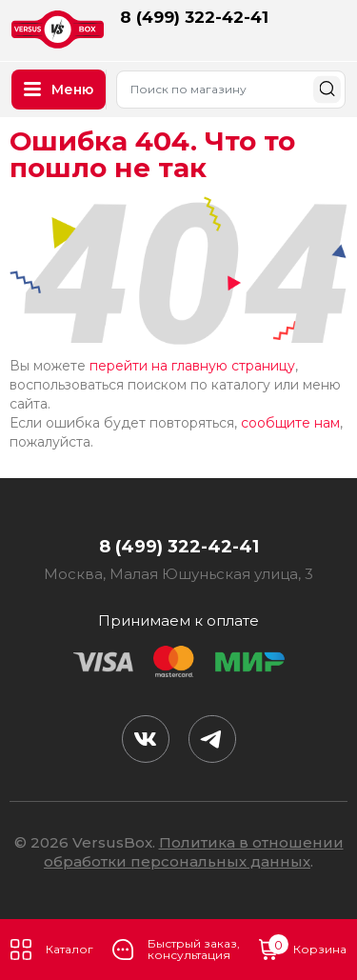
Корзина (303, 950)
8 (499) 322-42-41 (194, 17)
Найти (327, 89)
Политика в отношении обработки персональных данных (194, 852)
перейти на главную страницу (192, 366)
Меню (59, 90)
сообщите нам (290, 423)
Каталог (52, 950)
